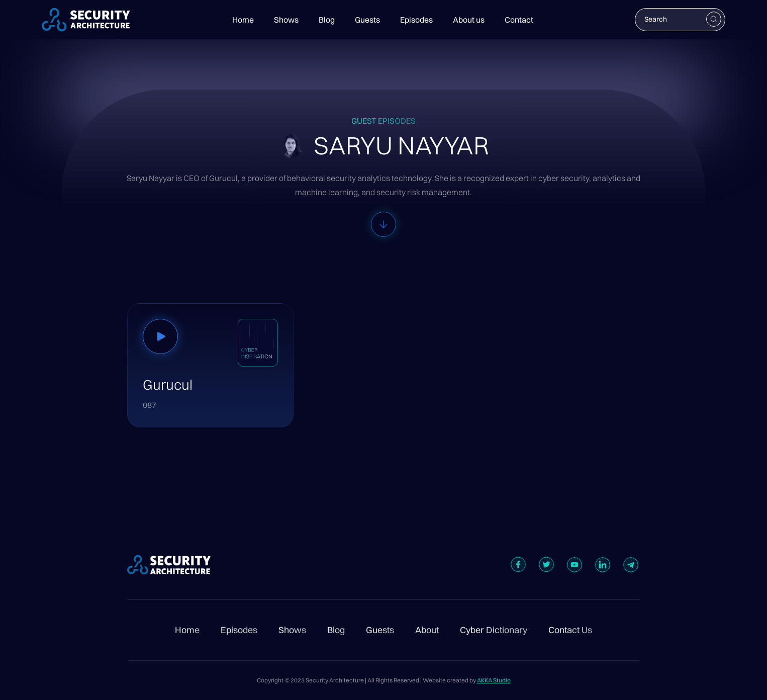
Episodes (416, 20)
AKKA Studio (494, 680)
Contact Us (570, 630)
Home (243, 20)
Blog (327, 20)
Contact (519, 20)
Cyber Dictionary (494, 630)
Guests (367, 20)
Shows (286, 20)
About (427, 630)
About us (469, 20)
